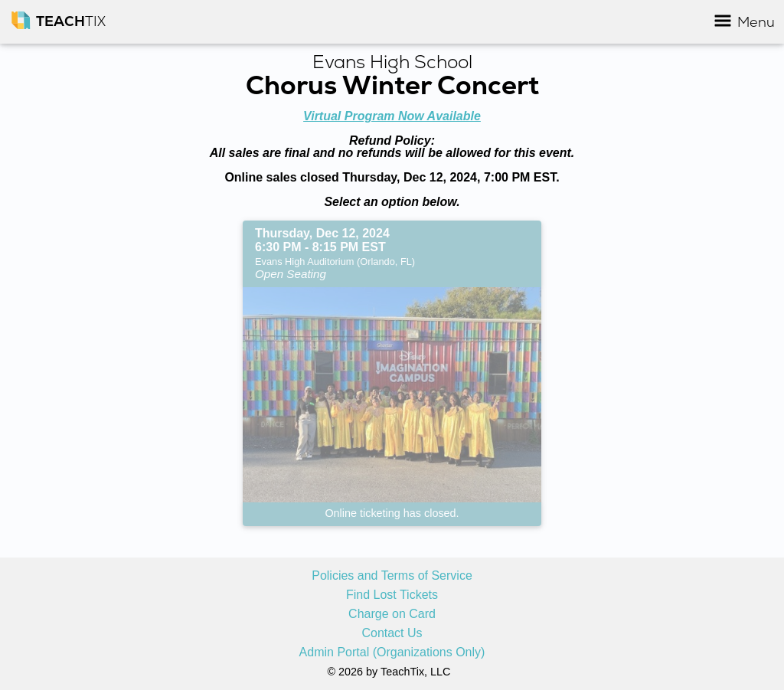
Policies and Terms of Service (392, 576)
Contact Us (392, 633)
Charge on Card (392, 614)
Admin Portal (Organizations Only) (392, 652)
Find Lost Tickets (392, 595)
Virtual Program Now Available (392, 116)
